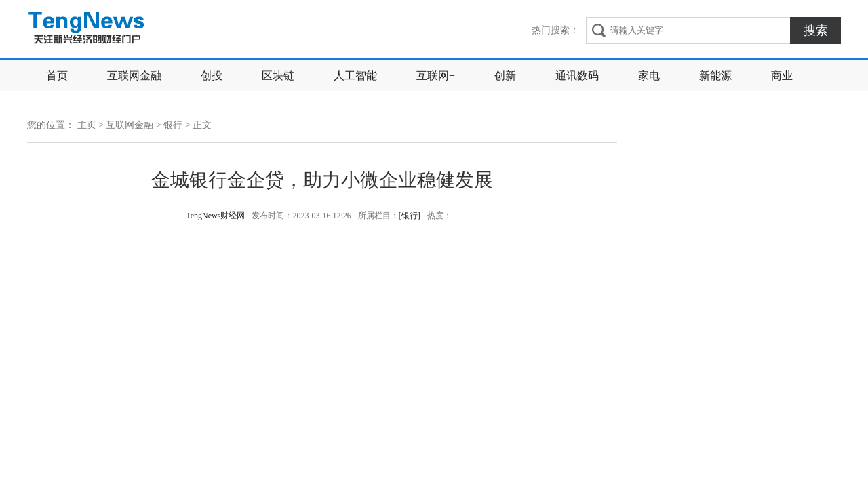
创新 (505, 76)
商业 (782, 76)
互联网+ (436, 76)
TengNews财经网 (88, 29)
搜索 (816, 30)
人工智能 (355, 76)
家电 (649, 76)
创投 (212, 76)
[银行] (410, 216)
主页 (87, 125)
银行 (173, 125)
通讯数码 (577, 76)
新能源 (715, 76)
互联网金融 (134, 76)
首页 (57, 76)
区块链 (278, 76)
